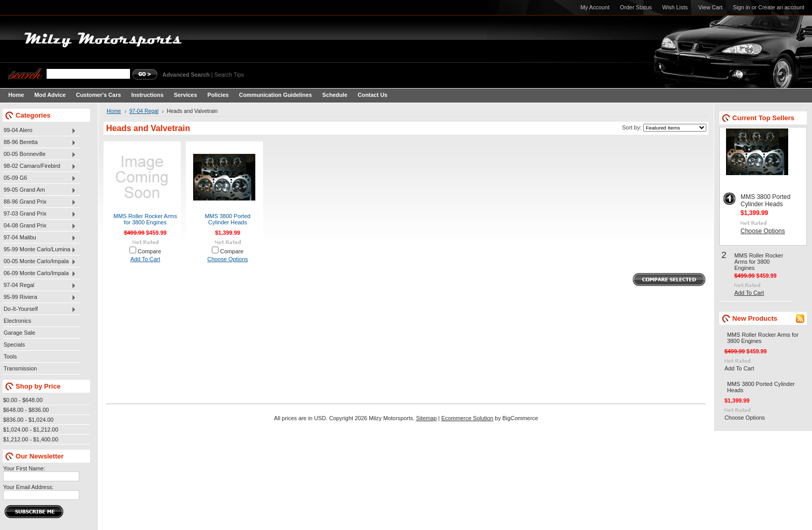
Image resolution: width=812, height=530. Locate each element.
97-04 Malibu (40, 238)
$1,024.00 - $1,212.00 (31, 429)
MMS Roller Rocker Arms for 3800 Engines (145, 219)
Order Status (636, 7)
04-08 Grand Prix (40, 226)
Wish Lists (675, 7)
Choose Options (227, 259)
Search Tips (229, 75)
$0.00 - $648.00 (23, 400)
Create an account (781, 7)
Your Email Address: (28, 487)
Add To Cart (146, 259)
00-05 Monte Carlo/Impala (40, 262)
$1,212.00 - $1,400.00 (31, 439)
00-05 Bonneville (40, 154)
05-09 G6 (40, 178)
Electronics (17, 321)
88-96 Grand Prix (40, 202)
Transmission (20, 368)
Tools (10, 356)
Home (114, 111)
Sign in (741, 7)
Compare (149, 251)
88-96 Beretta (40, 142)
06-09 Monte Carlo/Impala (40, 274)
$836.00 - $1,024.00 (28, 420)
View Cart (710, 7)
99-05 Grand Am (40, 190)
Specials (14, 345)
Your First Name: (24, 468)
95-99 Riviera (40, 297)
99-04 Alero (40, 131)
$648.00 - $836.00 (26, 410)
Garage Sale (19, 333)
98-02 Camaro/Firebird (40, 166)
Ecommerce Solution (467, 418)
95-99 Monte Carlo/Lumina (40, 250)
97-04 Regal (40, 285)
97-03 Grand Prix (40, 214)
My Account (595, 7)
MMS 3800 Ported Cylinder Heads (227, 219)
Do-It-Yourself (40, 309)
